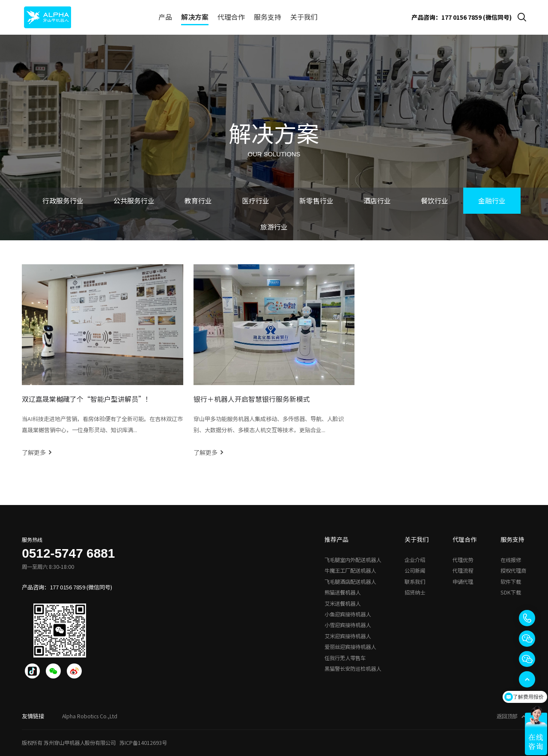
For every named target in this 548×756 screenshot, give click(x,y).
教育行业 (198, 201)
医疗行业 (256, 201)
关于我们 (304, 17)
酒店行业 (377, 201)
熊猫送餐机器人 (342, 592)
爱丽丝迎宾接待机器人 (350, 647)
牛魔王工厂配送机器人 (350, 571)
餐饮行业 (435, 201)
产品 (165, 17)
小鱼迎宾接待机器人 (348, 614)
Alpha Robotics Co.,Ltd (90, 716)
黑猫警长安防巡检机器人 (353, 669)
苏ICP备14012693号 (143, 743)
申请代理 (463, 582)
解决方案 (195, 17)
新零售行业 (316, 201)
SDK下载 (511, 592)
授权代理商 (513, 571)
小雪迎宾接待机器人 (348, 625)
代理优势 (463, 560)
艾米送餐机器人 (342, 604)
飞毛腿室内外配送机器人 (353, 560)
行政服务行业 (63, 201)
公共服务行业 (134, 201)
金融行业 (492, 201)
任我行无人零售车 (345, 658)
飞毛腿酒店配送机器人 (350, 582)
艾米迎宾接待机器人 (348, 636)
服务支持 (268, 17)
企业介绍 (415, 560)
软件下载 (511, 582)
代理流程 (463, 571)
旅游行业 (274, 227)
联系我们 (415, 582)
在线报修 (511, 560)
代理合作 (231, 17)
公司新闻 (415, 571)
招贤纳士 (415, 592)
